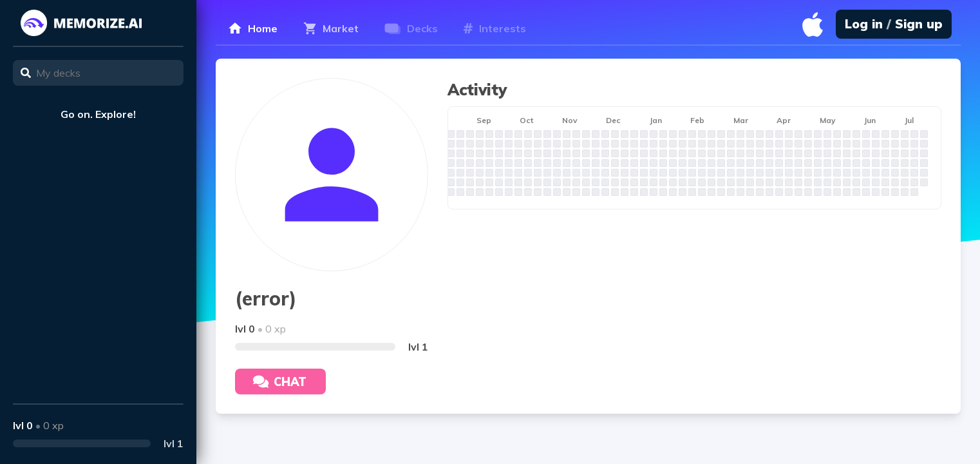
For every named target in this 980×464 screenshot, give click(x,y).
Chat (280, 382)
